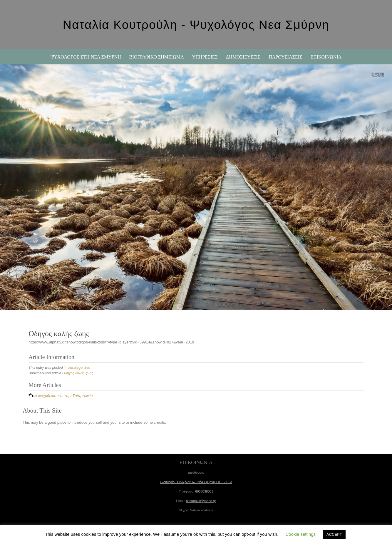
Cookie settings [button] (301, 534)
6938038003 (204, 491)
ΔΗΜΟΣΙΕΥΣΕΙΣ (243, 57)
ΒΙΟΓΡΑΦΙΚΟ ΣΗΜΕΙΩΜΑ (157, 57)
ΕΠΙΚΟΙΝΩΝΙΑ (326, 57)
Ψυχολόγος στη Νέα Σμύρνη (86, 57)
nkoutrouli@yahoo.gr (201, 501)
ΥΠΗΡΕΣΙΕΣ (205, 57)
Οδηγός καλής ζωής (78, 373)
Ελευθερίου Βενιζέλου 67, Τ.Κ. (196, 482)
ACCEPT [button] (334, 534)
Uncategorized (79, 368)
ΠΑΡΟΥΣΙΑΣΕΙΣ (285, 57)
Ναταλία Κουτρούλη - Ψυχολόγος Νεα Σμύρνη (196, 25)
